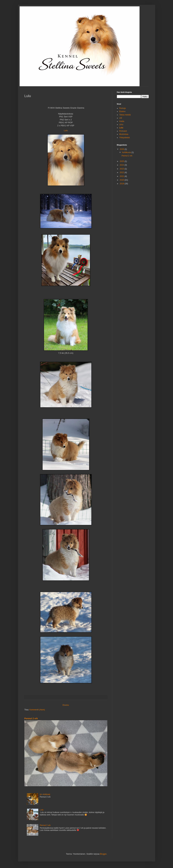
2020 (122, 180)
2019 (122, 184)
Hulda (122, 121)
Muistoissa (124, 134)
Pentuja (123, 108)
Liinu (121, 125)
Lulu (66, 130)
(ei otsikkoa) (45, 794)
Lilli (121, 118)
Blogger (103, 854)
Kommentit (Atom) (37, 710)
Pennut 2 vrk (31, 718)
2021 (122, 176)
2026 (122, 149)
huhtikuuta (127, 152)
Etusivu (66, 705)
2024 (122, 165)
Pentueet (123, 131)
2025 (122, 161)
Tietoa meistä (125, 115)
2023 (122, 169)
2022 (122, 172)
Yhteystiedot (125, 138)
